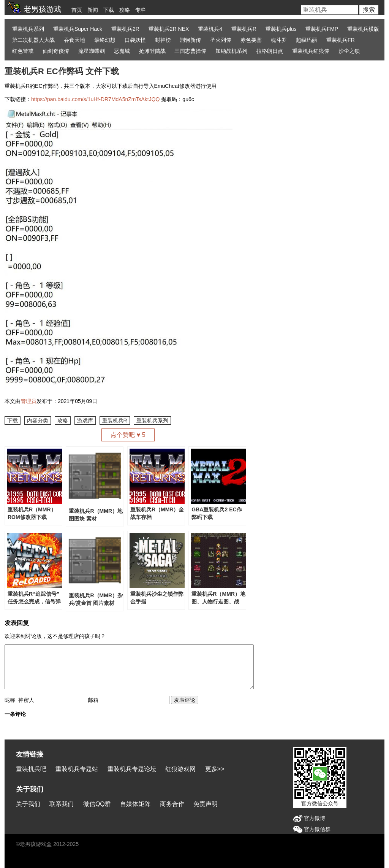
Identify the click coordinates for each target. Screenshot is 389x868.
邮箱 (93, 700)
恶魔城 (122, 51)
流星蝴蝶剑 (92, 51)
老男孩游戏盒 (36, 844)
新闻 (93, 10)
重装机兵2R (125, 29)
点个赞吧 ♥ (128, 435)
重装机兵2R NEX (169, 29)
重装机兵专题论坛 (132, 769)
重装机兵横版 (363, 29)
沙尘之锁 (349, 51)
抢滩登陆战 (152, 51)
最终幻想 (105, 40)
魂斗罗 (279, 40)
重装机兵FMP (322, 29)
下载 (109, 10)
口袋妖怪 (135, 40)
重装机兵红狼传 (311, 51)
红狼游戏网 (180, 769)
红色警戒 (23, 51)
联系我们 (62, 804)
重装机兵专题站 (77, 769)
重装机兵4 (210, 29)
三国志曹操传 (190, 51)
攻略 (125, 10)
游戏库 (85, 421)
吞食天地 (74, 40)
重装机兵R (244, 29)
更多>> (215, 769)
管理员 (28, 401)
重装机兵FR (341, 40)
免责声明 (206, 804)
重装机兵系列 (28, 29)
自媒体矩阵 (135, 804)
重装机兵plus (281, 29)
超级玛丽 (307, 40)
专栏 (141, 10)
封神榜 (163, 40)
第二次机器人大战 (33, 40)
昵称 (10, 700)
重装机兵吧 (31, 769)
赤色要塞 (251, 40)
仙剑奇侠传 (56, 51)
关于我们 (28, 804)
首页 (77, 10)
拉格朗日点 (270, 51)
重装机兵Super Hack (78, 29)
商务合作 (172, 804)
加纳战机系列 (231, 51)
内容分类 (38, 421)
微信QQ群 (97, 804)
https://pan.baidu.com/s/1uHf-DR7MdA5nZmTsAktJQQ (95, 99)
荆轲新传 (190, 40)
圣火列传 (221, 40)
